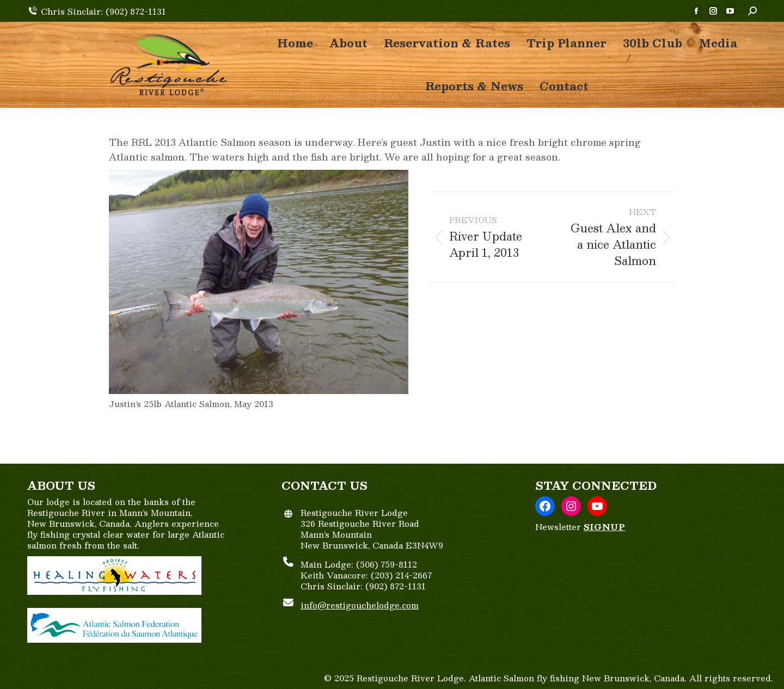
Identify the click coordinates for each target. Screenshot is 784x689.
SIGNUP (604, 527)
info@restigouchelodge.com (360, 605)
